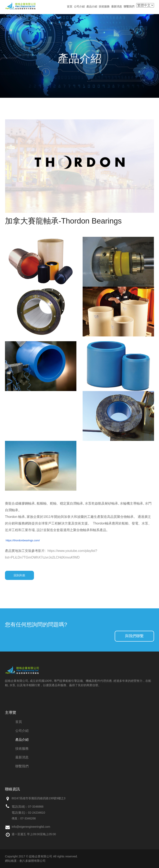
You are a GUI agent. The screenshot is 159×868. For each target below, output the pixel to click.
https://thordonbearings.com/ (23, 540)
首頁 (70, 7)
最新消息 (117, 7)
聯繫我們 (129, 7)
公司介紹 (79, 7)
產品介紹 (92, 7)
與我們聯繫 (134, 636)
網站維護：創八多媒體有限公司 (25, 861)
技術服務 (104, 7)
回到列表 (19, 575)
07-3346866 (36, 807)
